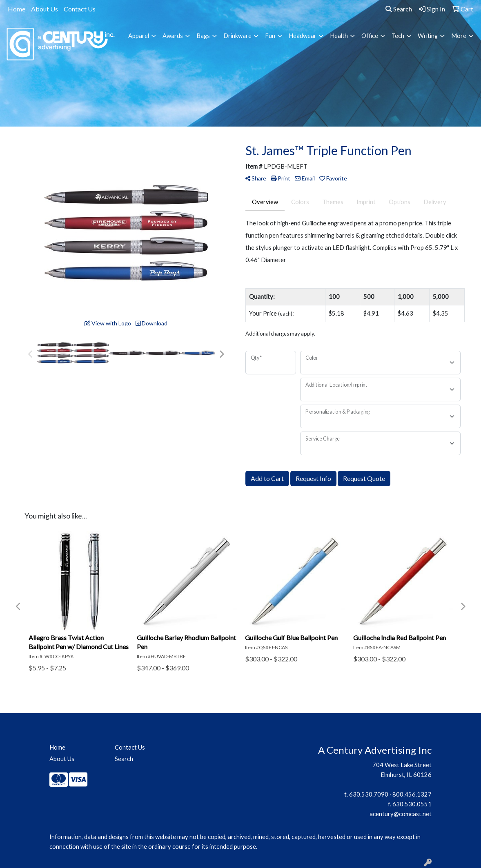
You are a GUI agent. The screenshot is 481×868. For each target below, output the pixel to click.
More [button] (459, 36)
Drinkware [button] (237, 36)
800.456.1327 (412, 794)
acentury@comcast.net (401, 814)
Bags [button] (203, 36)
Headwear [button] (303, 36)
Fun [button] (270, 36)
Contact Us (80, 9)
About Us (45, 9)
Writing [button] (428, 36)
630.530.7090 (369, 794)
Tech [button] (398, 36)
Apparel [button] (139, 36)
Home (17, 9)
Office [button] (370, 36)
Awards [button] (173, 36)
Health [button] (339, 36)
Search (399, 9)
